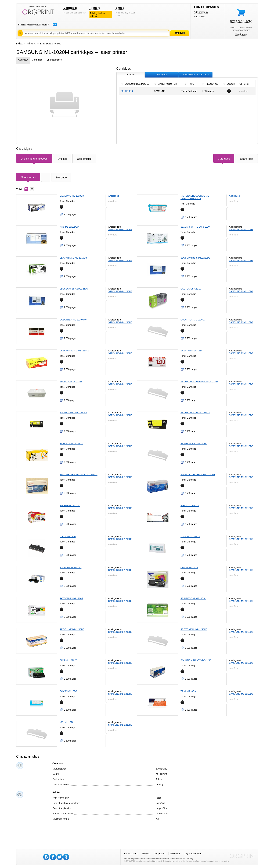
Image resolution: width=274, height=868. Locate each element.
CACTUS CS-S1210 (191, 289)
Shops (120, 8)
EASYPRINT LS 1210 (192, 351)
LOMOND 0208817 (190, 536)
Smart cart (241, 21)
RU (50, 24)
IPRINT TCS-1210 (190, 505)
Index (19, 43)
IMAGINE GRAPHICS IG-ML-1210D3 (78, 474)
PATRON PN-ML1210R (71, 598)
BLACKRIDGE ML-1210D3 (73, 258)
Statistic (146, 853)
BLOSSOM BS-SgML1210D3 (195, 258)
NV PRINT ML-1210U (71, 567)
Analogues (113, 196)
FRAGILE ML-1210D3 (71, 382)
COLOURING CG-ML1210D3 (74, 351)
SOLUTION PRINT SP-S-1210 (196, 660)
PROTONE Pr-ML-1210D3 (194, 629)
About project (131, 853)
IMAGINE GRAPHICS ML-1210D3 (198, 474)
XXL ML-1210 (66, 722)
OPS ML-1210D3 (189, 567)
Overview (23, 60)
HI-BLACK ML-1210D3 (71, 444)
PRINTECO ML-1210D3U (193, 598)
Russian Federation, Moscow (33, 24)
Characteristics (54, 60)
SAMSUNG (46, 43)
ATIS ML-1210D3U (69, 227)
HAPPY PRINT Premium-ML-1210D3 (199, 382)
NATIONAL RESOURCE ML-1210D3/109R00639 (195, 197)
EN (55, 24)
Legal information (193, 853)
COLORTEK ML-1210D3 (193, 320)
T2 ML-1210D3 (188, 691)
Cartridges (70, 8)
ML (59, 43)
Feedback (175, 853)
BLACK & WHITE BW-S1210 (195, 227)
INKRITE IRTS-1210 (70, 505)
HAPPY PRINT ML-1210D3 (73, 413)
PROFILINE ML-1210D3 (72, 629)
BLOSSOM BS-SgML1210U (74, 289)
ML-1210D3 (127, 91)
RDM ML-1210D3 (68, 660)
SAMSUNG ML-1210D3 (72, 196)
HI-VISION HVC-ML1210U (194, 444)
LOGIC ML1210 (68, 536)
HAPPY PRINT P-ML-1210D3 (195, 413)
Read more (241, 34)
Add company (201, 12)
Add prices (199, 17)
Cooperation (160, 853)
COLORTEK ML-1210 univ (73, 320)
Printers (95, 8)
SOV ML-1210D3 (68, 691)
